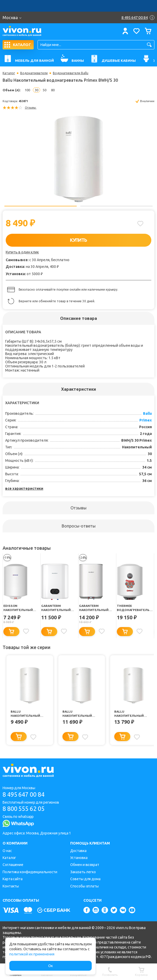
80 (53, 90)
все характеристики (24, 488)
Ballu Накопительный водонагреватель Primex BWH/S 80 (79, 714)
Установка (79, 858)
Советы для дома (85, 879)
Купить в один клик (22, 252)
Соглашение (13, 865)
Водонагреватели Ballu (71, 73)
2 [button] (116, 206)
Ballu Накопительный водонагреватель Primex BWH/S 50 (27, 714)
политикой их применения (32, 954)
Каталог (9, 73)
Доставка (78, 851)
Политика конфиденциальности (30, 872)
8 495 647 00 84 (26, 794)
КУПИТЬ (79, 240)
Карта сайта (13, 879)
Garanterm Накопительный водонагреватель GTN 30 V (96, 608)
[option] (79, 157)
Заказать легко (83, 872)
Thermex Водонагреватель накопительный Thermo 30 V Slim (134, 608)
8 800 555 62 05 (26, 809)
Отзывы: (31, 108)
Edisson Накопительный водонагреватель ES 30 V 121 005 (20, 608)
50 (45, 90)
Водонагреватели (34, 73)
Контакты (11, 886)
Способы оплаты (84, 886)
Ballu (147, 413)
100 (27, 90)
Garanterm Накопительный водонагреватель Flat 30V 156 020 (58, 608)
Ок (51, 966)
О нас (7, 851)
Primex (146, 420)
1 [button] (41, 206)
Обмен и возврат (85, 865)
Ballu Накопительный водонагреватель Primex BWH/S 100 (131, 714)
